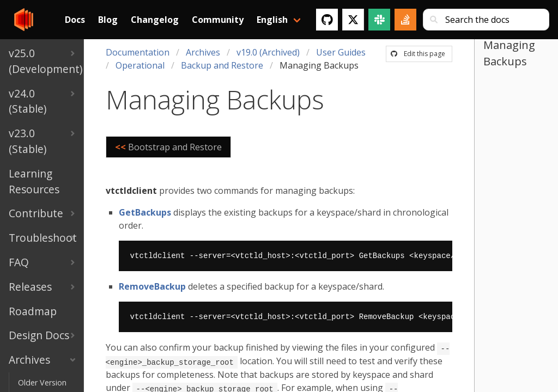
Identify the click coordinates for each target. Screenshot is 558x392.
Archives (203, 52)
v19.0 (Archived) (268, 52)
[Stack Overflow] (405, 20)
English (272, 20)
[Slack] (379, 20)
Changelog (155, 20)
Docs (75, 20)
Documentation (138, 52)
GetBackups (145, 212)
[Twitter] (353, 20)
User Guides (341, 52)
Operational (140, 65)
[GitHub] (327, 20)
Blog (108, 20)
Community (218, 20)
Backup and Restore (222, 65)
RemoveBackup (152, 286)
